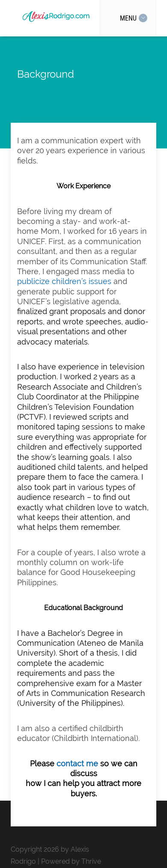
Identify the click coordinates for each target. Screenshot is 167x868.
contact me (77, 764)
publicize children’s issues (64, 281)
